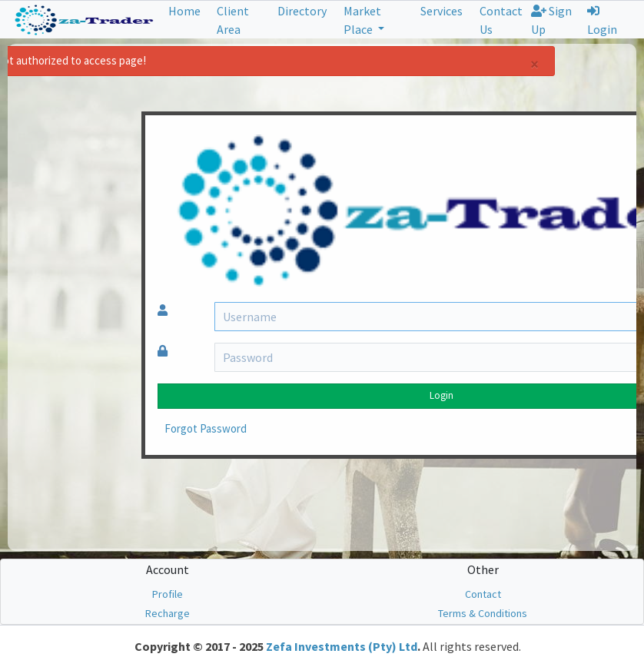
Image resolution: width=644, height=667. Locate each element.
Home (184, 11)
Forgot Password (116, 428)
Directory (302, 11)
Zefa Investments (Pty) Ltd (342, 646)
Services (442, 11)
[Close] (445, 64)
